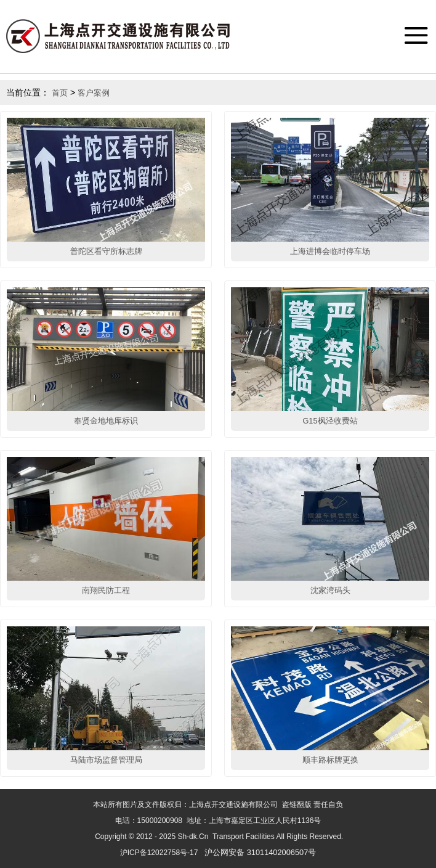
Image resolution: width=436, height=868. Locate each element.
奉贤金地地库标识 (106, 421)
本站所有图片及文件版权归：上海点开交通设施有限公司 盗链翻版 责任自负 (218, 805)
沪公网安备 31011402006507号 (260, 852)
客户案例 (94, 93)
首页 (60, 93)
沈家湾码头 (330, 590)
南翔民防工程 (106, 590)
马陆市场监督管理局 (106, 760)
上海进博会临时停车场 (330, 251)
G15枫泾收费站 (330, 421)
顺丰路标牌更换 (330, 760)
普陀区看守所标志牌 (106, 251)
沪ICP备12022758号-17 (159, 853)
